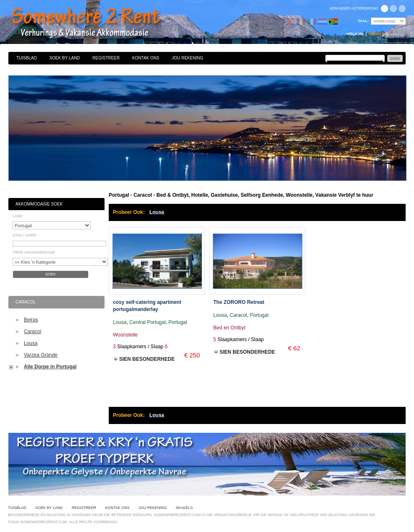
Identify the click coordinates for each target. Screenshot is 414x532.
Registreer (106, 58)
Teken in (376, 34)
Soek (50, 274)
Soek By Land (65, 58)
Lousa (31, 343)
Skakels (184, 508)
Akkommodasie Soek (39, 204)
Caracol (32, 332)
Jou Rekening (188, 58)
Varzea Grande (41, 355)
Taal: (363, 21)
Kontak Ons (146, 58)
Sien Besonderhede (147, 359)
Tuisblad (27, 58)
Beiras (31, 320)
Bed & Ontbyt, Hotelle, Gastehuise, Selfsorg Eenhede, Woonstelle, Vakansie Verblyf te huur (95, 23)
